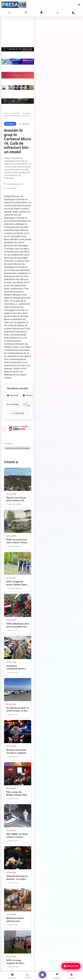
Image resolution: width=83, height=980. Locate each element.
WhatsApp (23, 265)
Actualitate (15, 135)
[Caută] (10, 13)
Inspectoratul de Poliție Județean (17, 311)
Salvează (72, 141)
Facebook (23, 257)
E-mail (60, 265)
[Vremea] (57, 13)
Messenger (60, 257)
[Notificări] (26, 13)
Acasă (6, 135)
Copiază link (42, 272)
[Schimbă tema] (73, 13)
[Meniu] (79, 5)
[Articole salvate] (41, 13)
